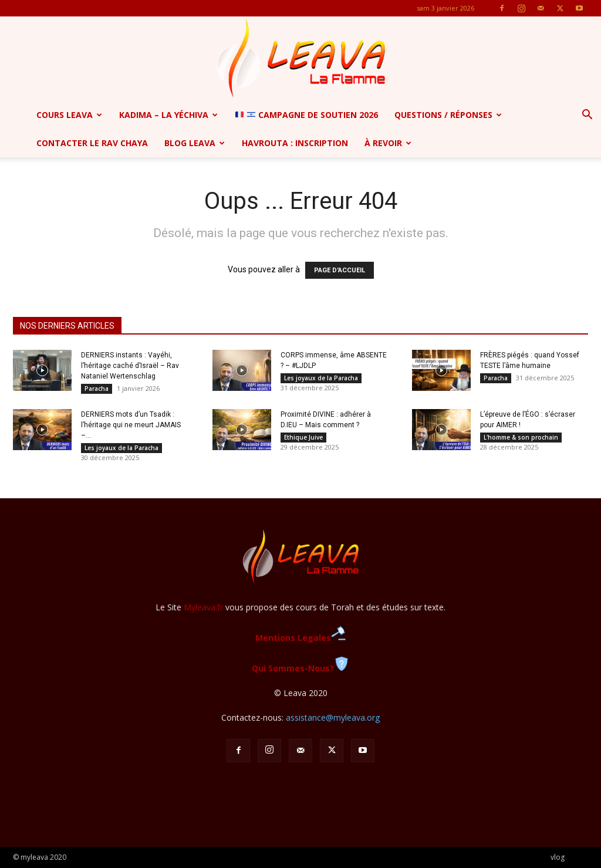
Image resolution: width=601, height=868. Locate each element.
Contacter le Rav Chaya (92, 143)
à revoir (388, 143)
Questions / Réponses (448, 115)
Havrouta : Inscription (295, 143)
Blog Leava (195, 143)
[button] (587, 116)
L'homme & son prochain (521, 437)
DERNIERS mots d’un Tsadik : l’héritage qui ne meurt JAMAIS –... (131, 425)
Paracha (97, 389)
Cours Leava (69, 115)
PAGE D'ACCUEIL (340, 270)
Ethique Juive (303, 437)
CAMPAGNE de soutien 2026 (307, 115)
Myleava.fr (203, 607)
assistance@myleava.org (333, 717)
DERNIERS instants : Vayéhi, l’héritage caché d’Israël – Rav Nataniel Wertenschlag (130, 366)
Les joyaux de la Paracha (321, 378)
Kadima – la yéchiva (168, 115)
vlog (558, 857)
